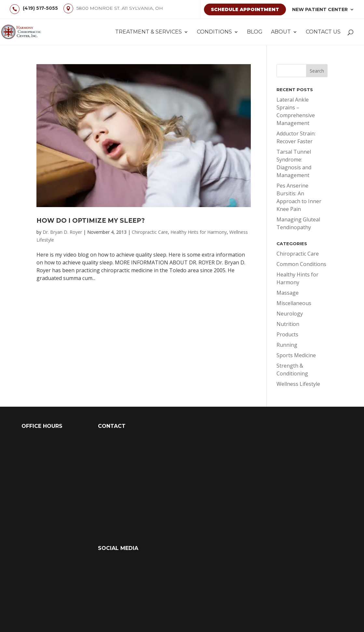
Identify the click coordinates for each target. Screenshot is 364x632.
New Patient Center (320, 9)
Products (287, 334)
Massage (288, 293)
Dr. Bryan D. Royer (62, 232)
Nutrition (288, 324)
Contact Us (323, 32)
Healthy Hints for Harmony (199, 232)
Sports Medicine (296, 355)
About (281, 32)
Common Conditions (301, 264)
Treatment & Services (148, 32)
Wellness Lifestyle (298, 384)
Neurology (290, 314)
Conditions (214, 32)
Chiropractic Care (150, 232)
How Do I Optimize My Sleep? (91, 221)
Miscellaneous (294, 303)
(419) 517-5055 (40, 8)
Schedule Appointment (245, 9)
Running (287, 345)
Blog (255, 32)
